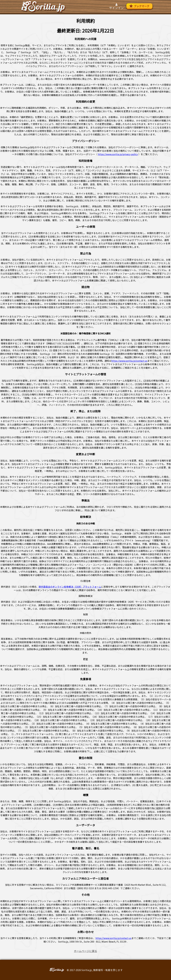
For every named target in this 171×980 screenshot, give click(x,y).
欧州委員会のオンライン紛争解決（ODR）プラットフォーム (70, 587)
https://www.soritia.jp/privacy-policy (118, 154)
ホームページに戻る (85, 951)
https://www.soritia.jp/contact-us (129, 361)
